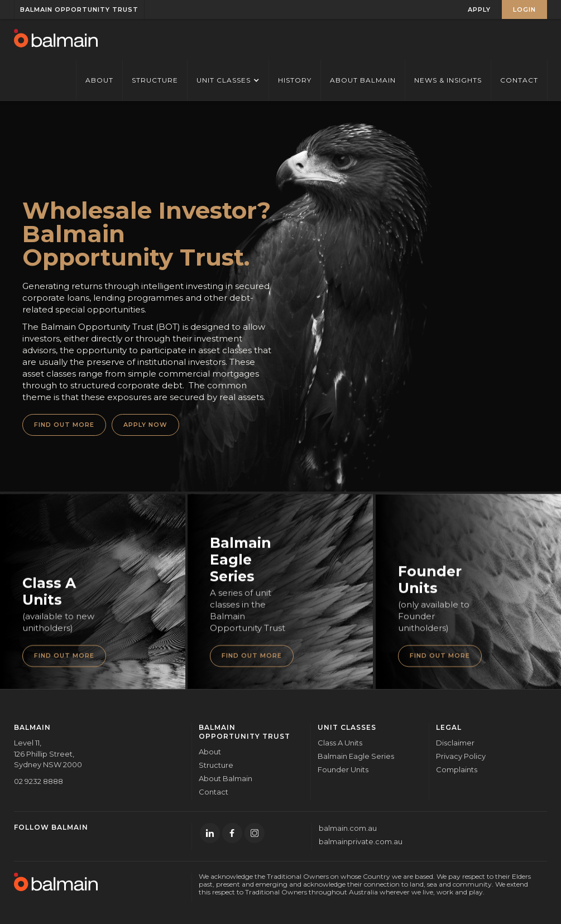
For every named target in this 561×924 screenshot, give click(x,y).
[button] (228, 80)
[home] (56, 39)
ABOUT (99, 80)
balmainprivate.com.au (361, 841)
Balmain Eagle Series (356, 756)
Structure (216, 765)
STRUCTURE (155, 80)
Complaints (457, 769)
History (295, 80)
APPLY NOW (145, 425)
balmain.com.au (348, 828)
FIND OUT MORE (64, 425)
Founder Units (343, 769)
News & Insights (448, 80)
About (210, 752)
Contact (519, 80)
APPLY (479, 9)
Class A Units (340, 743)
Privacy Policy (461, 756)
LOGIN (524, 9)
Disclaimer (455, 743)
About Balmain (363, 80)
